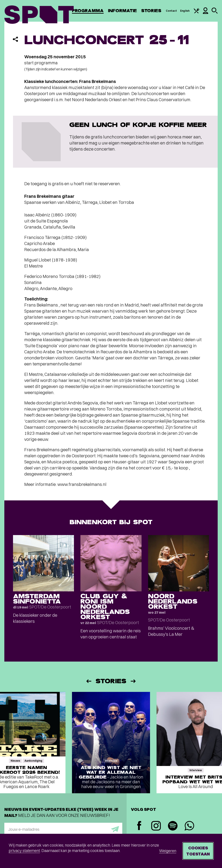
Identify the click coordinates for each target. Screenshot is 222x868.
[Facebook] (139, 826)
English (185, 11)
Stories (151, 11)
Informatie (122, 11)
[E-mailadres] (63, 829)
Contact (171, 11)
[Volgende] (134, 681)
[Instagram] (156, 826)
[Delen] (15, 39)
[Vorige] (88, 681)
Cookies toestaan (198, 851)
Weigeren (168, 851)
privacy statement (24, 851)
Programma (88, 11)
